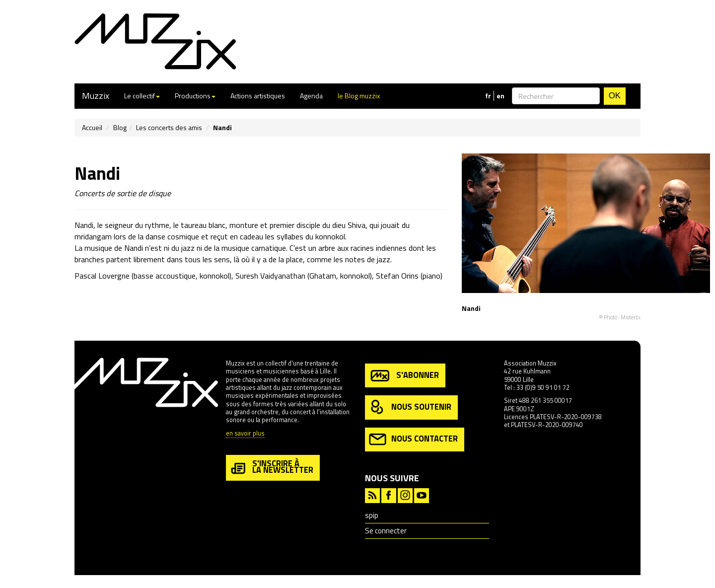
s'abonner (404, 376)
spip (372, 515)
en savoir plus (245, 434)
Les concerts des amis (169, 127)
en (500, 96)
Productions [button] (195, 96)
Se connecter (386, 531)
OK (615, 96)
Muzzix (96, 96)
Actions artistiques (258, 96)
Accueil (92, 127)
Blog (120, 127)
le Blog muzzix (359, 96)
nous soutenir (410, 407)
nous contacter (413, 439)
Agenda (311, 96)
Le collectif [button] (142, 96)
